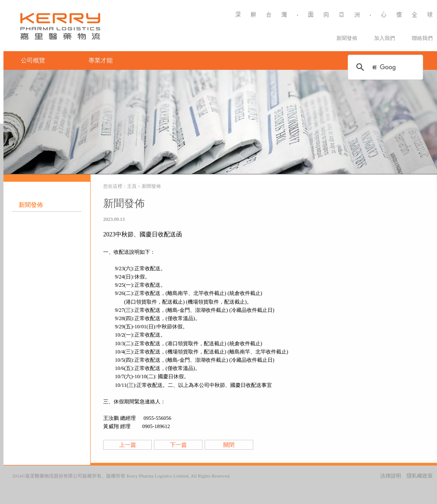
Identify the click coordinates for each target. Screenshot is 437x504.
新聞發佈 (347, 38)
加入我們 (385, 38)
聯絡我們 (422, 38)
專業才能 (101, 61)
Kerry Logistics (64, 27)
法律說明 (391, 476)
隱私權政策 (420, 476)
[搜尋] (384, 67)
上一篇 (128, 445)
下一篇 (178, 445)
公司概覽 (33, 61)
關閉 (229, 445)
